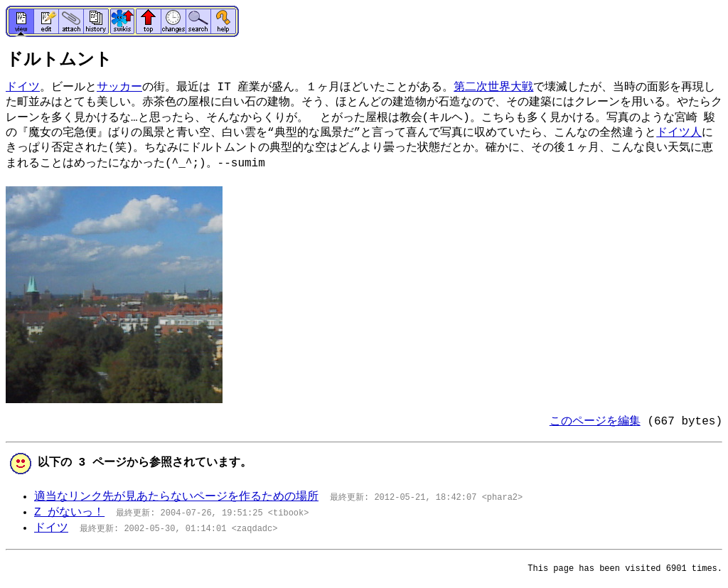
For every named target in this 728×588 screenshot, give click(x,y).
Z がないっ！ (69, 513)
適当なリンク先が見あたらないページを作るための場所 (176, 497)
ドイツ (23, 87)
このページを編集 (595, 422)
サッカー (119, 87)
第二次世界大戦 (493, 87)
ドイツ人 (679, 133)
